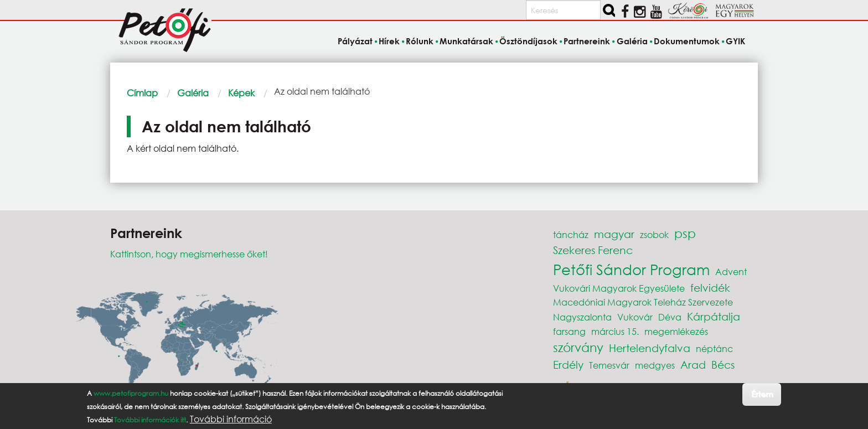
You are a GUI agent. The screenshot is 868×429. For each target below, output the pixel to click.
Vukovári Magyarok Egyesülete (619, 288)
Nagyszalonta (582, 317)
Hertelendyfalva (650, 348)
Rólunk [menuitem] (420, 41)
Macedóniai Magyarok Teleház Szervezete (643, 302)
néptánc (714, 348)
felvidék (710, 288)
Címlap (142, 93)
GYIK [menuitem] (735, 41)
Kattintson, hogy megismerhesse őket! (189, 254)
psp (685, 233)
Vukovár (635, 317)
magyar (614, 234)
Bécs (723, 365)
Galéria (193, 93)
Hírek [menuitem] (389, 41)
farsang (569, 331)
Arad (693, 365)
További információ (231, 419)
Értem (762, 394)
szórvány (578, 347)
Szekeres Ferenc (593, 250)
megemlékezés (676, 331)
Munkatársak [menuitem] (466, 41)
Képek (241, 93)
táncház (571, 234)
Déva (670, 317)
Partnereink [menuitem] (587, 41)
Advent (731, 272)
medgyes (655, 365)
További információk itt (150, 420)
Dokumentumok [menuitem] (687, 41)
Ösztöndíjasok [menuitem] (528, 41)
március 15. (615, 331)
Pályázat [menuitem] (355, 41)
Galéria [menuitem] (632, 41)
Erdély (568, 365)
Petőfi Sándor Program (631, 269)
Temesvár (609, 365)
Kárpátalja (714, 316)
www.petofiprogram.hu (131, 393)
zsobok (654, 234)
